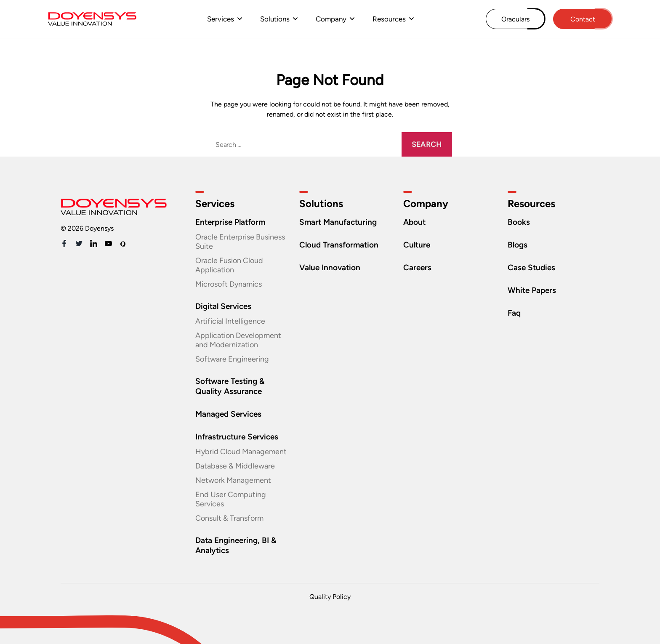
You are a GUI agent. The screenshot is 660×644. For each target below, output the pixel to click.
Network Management (233, 480)
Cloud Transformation (339, 245)
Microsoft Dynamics (229, 284)
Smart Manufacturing (338, 222)
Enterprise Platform (230, 222)
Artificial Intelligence (230, 321)
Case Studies (531, 267)
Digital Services (223, 306)
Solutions (275, 19)
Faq (514, 313)
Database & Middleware (235, 466)
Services (221, 19)
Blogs (518, 245)
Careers (417, 267)
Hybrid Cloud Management (241, 452)
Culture (417, 245)
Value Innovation (330, 267)
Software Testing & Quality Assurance (230, 386)
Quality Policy (330, 597)
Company (331, 19)
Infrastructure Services (237, 437)
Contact (583, 19)
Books (519, 222)
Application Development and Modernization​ (238, 340)
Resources (389, 19)
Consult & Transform (229, 518)
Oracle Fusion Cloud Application (229, 265)
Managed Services (228, 414)
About (414, 222)
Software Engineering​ (232, 359)
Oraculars (515, 19)
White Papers (532, 290)
